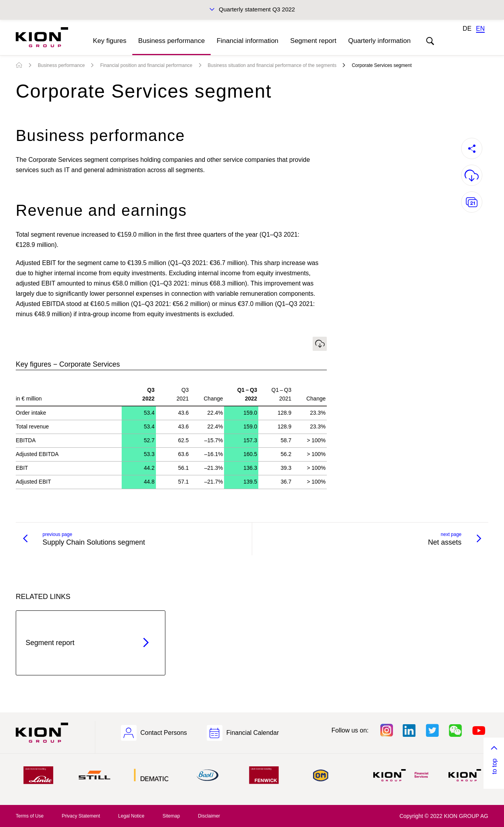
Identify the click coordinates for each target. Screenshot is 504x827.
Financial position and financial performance (146, 65)
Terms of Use (30, 816)
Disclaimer (209, 816)
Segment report (313, 41)
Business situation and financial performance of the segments (272, 65)
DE (467, 29)
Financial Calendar (253, 733)
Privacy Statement (81, 816)
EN (480, 29)
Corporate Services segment (382, 65)
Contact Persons (164, 733)
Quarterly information (379, 41)
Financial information (247, 41)
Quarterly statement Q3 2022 (257, 9)
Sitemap (171, 816)
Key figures (110, 41)
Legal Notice (131, 816)
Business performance (171, 41)
